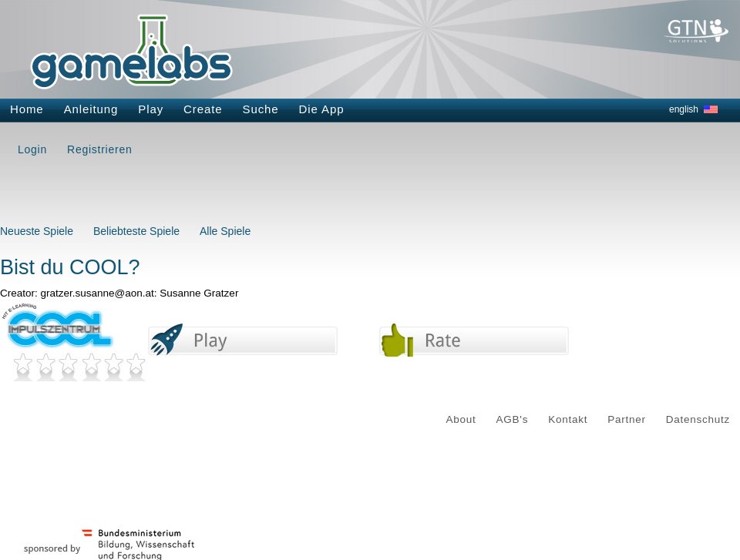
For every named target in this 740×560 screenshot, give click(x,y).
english (684, 109)
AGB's (513, 419)
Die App (322, 109)
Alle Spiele (225, 231)
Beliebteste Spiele (136, 231)
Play (151, 109)
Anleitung (91, 109)
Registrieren (99, 149)
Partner (627, 419)
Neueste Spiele (37, 231)
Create (203, 109)
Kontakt (568, 419)
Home (27, 109)
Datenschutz (698, 419)
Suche (261, 109)
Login (32, 149)
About (461, 419)
